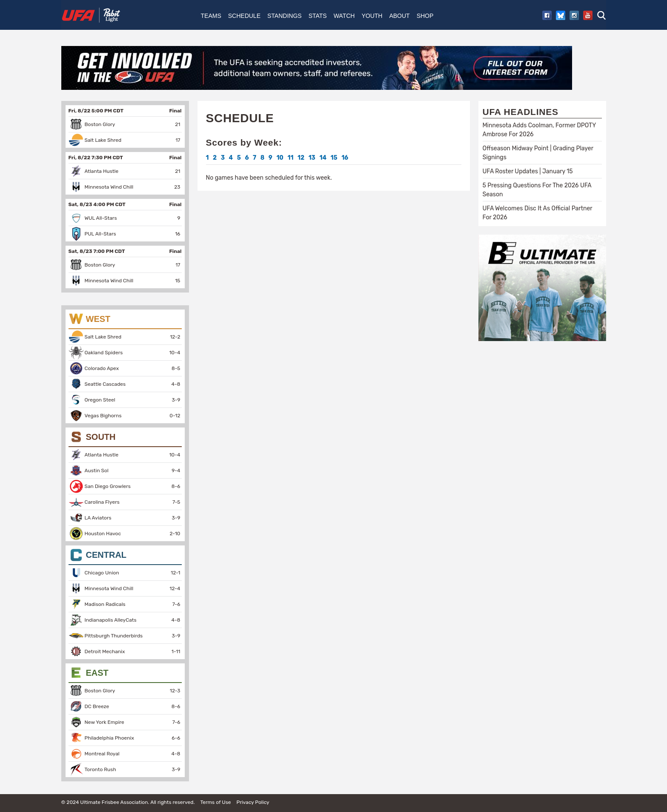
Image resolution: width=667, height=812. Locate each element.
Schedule (244, 16)
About (399, 16)
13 (312, 158)
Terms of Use (215, 802)
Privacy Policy (253, 802)
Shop (425, 16)
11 (290, 158)
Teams (211, 16)
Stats (318, 16)
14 (323, 158)
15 (334, 158)
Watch (344, 16)
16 (345, 158)
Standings (285, 16)
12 (301, 158)
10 (280, 158)
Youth (372, 16)
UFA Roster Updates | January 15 (528, 171)
